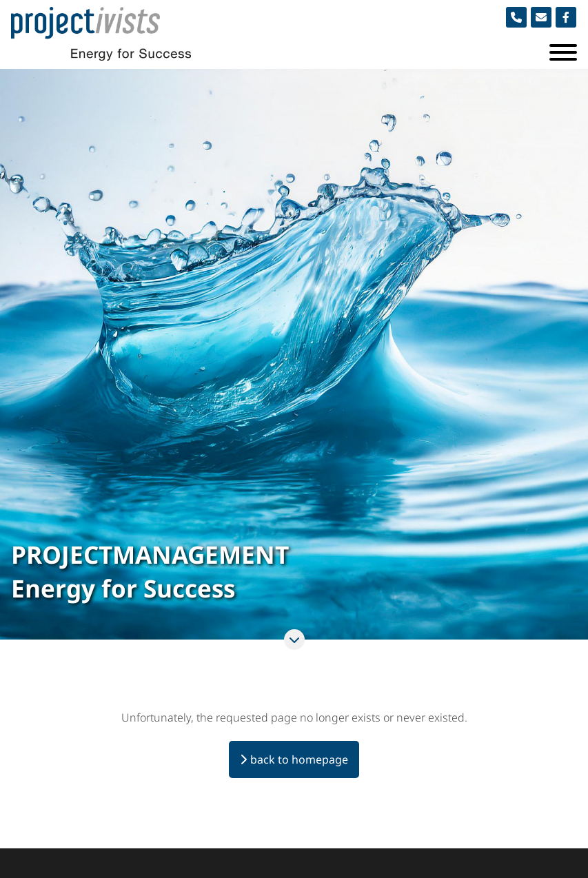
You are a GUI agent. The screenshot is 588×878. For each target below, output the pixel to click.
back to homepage (299, 759)
